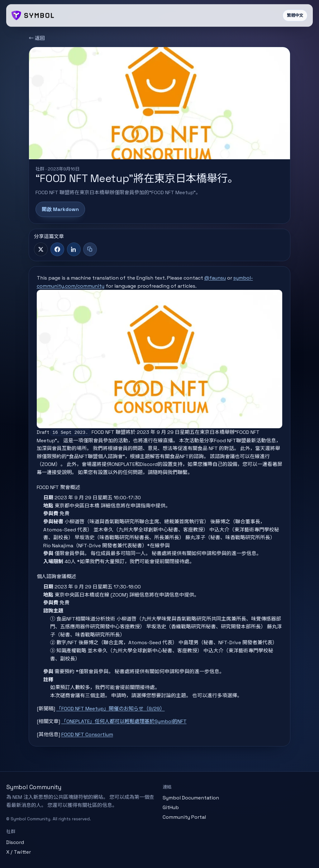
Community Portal (184, 817)
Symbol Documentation (191, 798)
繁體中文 (295, 15)
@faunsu (215, 278)
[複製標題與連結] (90, 249)
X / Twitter (19, 852)
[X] (41, 249)
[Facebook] (57, 249)
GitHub (171, 807)
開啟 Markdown (60, 209)
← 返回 (37, 38)
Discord (15, 842)
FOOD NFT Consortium (87, 734)
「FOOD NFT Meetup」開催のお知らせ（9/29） (111, 709)
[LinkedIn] (74, 249)
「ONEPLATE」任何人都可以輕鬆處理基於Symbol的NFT (124, 721)
